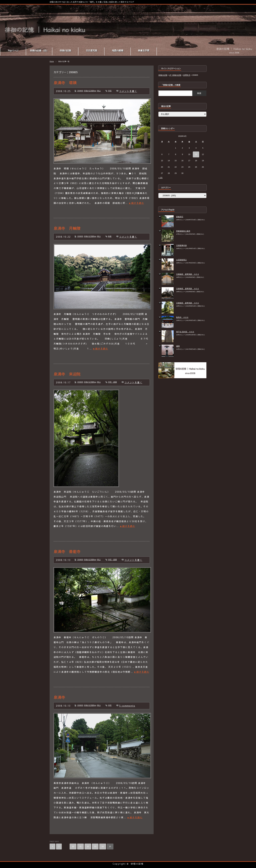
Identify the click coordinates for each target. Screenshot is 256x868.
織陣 (178, 346)
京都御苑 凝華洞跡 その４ (188, 289)
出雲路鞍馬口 (181, 260)
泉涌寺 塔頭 (65, 83)
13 (95, 846)
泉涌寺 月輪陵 (67, 228)
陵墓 (110, 236)
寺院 (110, 91)
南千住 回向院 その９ (185, 332)
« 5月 (160, 178)
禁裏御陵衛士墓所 (183, 231)
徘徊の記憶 (137, 864)
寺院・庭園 (112, 382)
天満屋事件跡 (181, 245)
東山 (99, 91)
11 (80, 846)
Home (52, 61)
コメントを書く (128, 91)
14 (103, 846)
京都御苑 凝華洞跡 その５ (188, 303)
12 (88, 846)
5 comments (127, 706)
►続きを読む (136, 203)
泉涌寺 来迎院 (67, 374)
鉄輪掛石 (180, 217)
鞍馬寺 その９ (182, 317)
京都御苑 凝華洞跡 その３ (188, 274)
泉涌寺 (59, 697)
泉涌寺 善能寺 (67, 551)
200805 (80, 91)
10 (73, 846)
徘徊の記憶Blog (90, 91)
